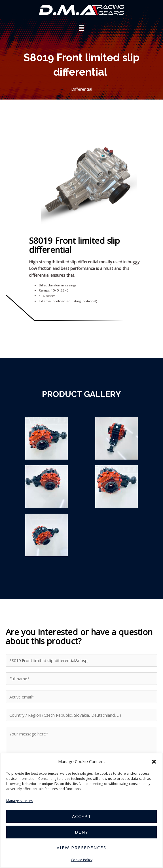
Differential (82, 89)
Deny (82, 832)
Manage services (20, 801)
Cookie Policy (82, 860)
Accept (82, 816)
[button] (154, 762)
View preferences (81, 848)
